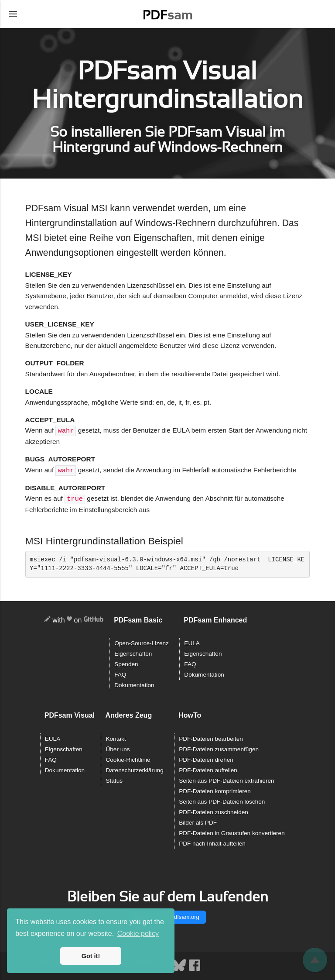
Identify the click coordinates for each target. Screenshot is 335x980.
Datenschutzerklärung (134, 769)
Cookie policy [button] (138, 934)
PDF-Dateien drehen (206, 758)
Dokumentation (134, 684)
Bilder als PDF (198, 821)
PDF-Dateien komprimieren (215, 790)
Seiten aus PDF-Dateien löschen (222, 800)
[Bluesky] (180, 969)
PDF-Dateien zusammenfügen (219, 748)
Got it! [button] (91, 956)
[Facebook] (195, 969)
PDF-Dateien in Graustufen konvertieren (232, 832)
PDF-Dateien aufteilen (208, 769)
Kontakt (116, 738)
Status (114, 779)
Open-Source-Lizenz (142, 642)
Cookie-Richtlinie (128, 758)
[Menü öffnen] (13, 14)
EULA (192, 642)
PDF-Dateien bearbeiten (211, 738)
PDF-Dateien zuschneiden (214, 811)
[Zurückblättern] (315, 960)
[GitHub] (94, 619)
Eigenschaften (133, 652)
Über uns (118, 748)
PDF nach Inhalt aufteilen (212, 842)
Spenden (126, 663)
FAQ (120, 673)
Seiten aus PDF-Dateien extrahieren (226, 779)
